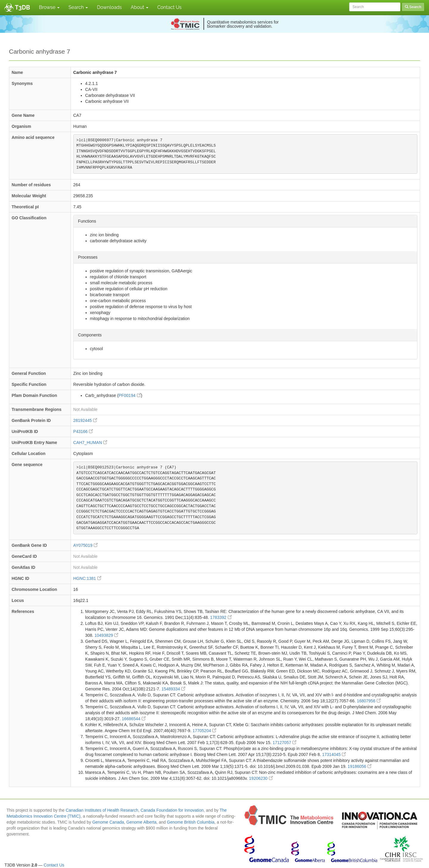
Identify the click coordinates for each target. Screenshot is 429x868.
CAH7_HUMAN (90, 442)
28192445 (85, 420)
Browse (49, 7)
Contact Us (170, 7)
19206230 (261, 778)
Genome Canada (108, 822)
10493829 (106, 635)
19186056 (360, 766)
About (140, 7)
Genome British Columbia (191, 822)
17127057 (285, 743)
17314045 (334, 754)
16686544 (134, 719)
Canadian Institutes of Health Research (102, 810)
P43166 (83, 431)
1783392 (221, 617)
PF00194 (130, 395)
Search (78, 7)
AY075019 (86, 545)
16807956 (369, 701)
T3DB (22, 7)
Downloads (109, 7)
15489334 (173, 689)
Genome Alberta (141, 822)
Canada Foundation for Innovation (172, 810)
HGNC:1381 (87, 578)
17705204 (204, 731)
